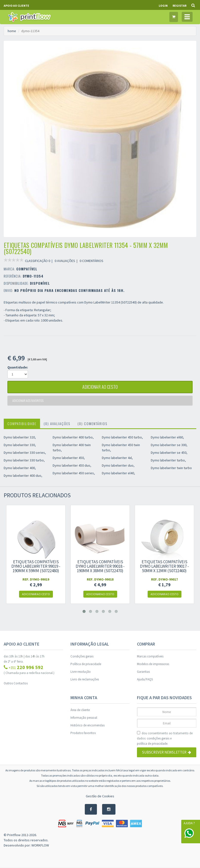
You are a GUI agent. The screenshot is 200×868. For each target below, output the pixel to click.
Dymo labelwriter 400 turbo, (73, 437)
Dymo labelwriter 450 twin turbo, (121, 447)
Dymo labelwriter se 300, (169, 445)
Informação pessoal (84, 718)
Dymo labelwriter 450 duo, (72, 465)
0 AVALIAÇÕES (65, 261)
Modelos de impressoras (153, 664)
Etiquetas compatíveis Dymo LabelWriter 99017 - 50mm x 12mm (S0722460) (164, 566)
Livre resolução (81, 672)
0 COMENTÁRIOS (91, 261)
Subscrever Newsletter (167, 752)
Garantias (143, 672)
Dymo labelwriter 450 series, (74, 473)
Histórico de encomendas (88, 725)
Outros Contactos (16, 683)
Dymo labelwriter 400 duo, (23, 476)
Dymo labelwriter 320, (20, 437)
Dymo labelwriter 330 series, (25, 453)
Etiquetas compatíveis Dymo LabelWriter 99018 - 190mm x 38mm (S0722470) (100, 566)
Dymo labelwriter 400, (20, 468)
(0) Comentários (92, 423)
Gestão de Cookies (100, 796)
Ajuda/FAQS (145, 679)
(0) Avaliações (57, 423)
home (12, 31)
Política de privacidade (86, 664)
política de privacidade (152, 744)
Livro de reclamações (85, 679)
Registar (179, 6)
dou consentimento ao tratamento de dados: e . (165, 739)
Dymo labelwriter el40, (118, 473)
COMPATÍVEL (27, 269)
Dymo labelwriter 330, (20, 445)
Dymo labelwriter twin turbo (171, 468)
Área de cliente (80, 710)
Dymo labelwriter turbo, (168, 460)
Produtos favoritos (83, 733)
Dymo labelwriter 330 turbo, (24, 460)
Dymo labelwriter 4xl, (117, 458)
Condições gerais (82, 656)
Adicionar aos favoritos (28, 401)
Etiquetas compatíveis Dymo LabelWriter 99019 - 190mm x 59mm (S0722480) (36, 566)
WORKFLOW (40, 846)
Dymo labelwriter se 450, (169, 453)
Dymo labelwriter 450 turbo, (122, 437)
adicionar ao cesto (100, 387)
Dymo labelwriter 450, (69, 458)
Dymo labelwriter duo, (118, 465)
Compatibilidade (22, 423)
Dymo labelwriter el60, (167, 437)
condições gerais (158, 738)
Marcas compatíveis (150, 656)
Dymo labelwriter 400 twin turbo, (72, 447)
